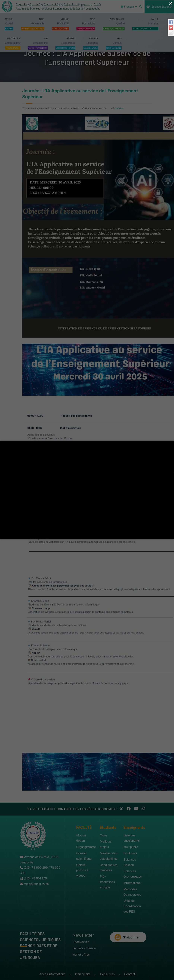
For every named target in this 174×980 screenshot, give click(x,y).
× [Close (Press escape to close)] (171, 3)
